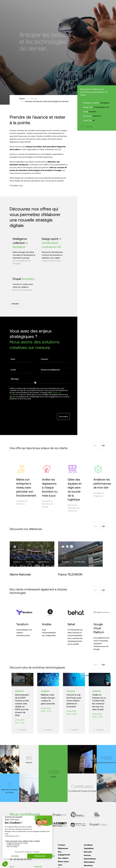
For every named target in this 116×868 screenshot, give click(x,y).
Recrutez (88, 852)
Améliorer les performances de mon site (102, 483)
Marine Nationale (20, 574)
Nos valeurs (63, 858)
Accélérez (88, 845)
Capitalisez (89, 848)
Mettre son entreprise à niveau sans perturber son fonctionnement (26, 487)
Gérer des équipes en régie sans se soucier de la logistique (75, 489)
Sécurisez (88, 865)
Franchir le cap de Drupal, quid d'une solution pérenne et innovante (74, 701)
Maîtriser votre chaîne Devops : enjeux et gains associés (48, 699)
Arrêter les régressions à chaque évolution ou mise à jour (50, 487)
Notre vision (63, 861)
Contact (62, 845)
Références (63, 848)
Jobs (60, 865)
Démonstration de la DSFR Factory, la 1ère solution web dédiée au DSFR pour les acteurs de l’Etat (22, 705)
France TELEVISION (70, 574)
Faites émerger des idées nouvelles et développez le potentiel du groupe (24, 255)
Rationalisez (89, 862)
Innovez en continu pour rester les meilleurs (23, 285)
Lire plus (15, 304)
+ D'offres (89, 127)
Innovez (34, 98)
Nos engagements (64, 853)
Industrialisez (90, 859)
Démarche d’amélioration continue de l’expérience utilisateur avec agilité (52, 255)
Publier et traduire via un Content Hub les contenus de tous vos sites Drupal (99, 702)
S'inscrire (23, 730)
